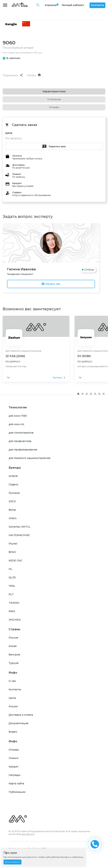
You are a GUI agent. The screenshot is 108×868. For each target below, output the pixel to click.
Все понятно (12, 862)
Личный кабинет (73, 5)
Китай (13, 646)
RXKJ (12, 611)
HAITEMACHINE (19, 535)
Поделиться (13, 75)
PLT (11, 594)
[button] (78, 394)
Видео (13, 732)
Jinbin (13, 518)
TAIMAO (14, 603)
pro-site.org (28, 834)
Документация (18, 723)
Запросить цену (54, 146)
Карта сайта (16, 783)
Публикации (17, 792)
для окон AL (17, 424)
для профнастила (20, 441)
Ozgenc (14, 484)
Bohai (12, 510)
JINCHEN (15, 620)
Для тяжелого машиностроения (23, 351)
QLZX (12, 577)
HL (10, 569)
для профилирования (23, 449)
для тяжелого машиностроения (29, 458)
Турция (14, 663)
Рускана (14, 493)
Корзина (51, 5)
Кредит (14, 766)
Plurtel (13, 543)
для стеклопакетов (21, 433)
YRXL (12, 586)
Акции (13, 706)
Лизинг (14, 758)
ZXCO (12, 501)
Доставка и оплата (21, 715)
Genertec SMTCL (20, 527)
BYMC (12, 552)
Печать (34, 75)
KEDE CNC (15, 560)
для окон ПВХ (18, 416)
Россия (13, 637)
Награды (14, 775)
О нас (12, 681)
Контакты (97, 5)
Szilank (13, 476)
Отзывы (14, 749)
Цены (12, 698)
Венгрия (14, 654)
